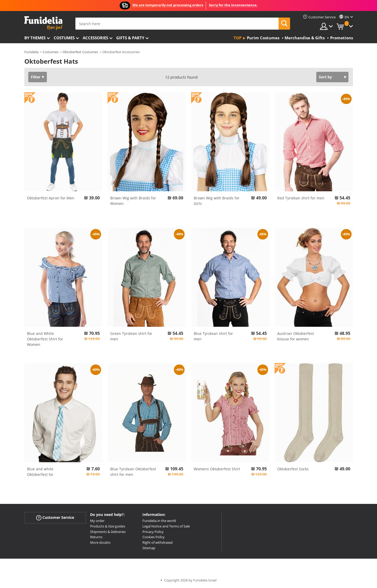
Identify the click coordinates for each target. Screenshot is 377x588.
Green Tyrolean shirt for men (131, 336)
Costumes (64, 38)
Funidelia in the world (159, 521)
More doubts (100, 542)
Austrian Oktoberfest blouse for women (296, 336)
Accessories (95, 38)
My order (97, 521)
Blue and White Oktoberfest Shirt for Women (45, 339)
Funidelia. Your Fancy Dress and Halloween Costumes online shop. (43, 23)
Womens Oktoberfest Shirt (217, 469)
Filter (36, 77)
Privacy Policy (153, 532)
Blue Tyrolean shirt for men (213, 336)
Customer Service (55, 518)
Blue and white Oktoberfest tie (40, 472)
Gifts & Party (130, 38)
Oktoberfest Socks (293, 469)
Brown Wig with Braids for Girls (217, 201)
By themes (35, 38)
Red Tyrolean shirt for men (301, 198)
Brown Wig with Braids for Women (133, 201)
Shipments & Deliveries (108, 532)
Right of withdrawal (157, 542)
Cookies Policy (154, 537)
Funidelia (31, 52)
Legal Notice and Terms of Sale (166, 526)
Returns (96, 537)
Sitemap (149, 548)
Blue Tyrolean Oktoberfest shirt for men (133, 472)
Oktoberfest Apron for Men (51, 198)
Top (237, 38)
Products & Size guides (108, 526)
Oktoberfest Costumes (80, 52)
